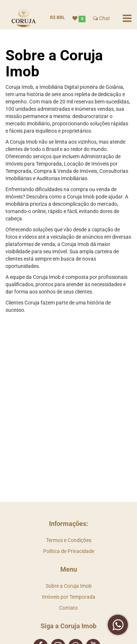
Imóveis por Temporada (69, 597)
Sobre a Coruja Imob (69, 586)
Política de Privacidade (69, 551)
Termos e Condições (69, 540)
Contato (68, 608)
